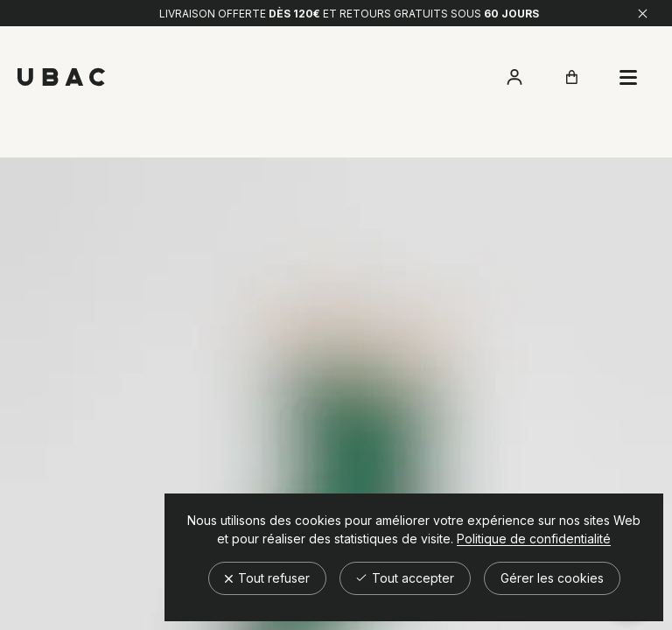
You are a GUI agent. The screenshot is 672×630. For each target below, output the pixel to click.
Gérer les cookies (552, 578)
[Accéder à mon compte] (514, 77)
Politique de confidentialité (534, 539)
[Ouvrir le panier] (571, 77)
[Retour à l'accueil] (61, 77)
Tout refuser (267, 578)
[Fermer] (643, 14)
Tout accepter (405, 578)
